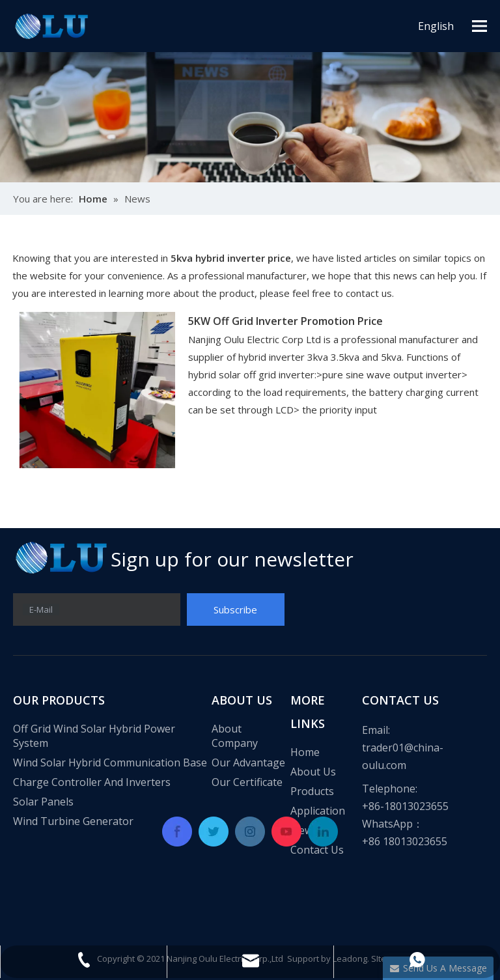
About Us (313, 772)
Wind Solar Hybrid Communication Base (110, 763)
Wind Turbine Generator (73, 821)
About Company (235, 736)
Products (312, 791)
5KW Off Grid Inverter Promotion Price (285, 321)
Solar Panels (43, 802)
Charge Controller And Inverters (92, 782)
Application (318, 811)
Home (305, 752)
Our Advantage (248, 763)
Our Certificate (247, 782)
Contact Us (317, 850)
